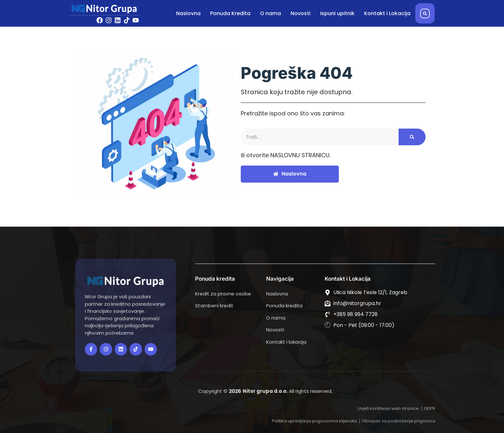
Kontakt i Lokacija (387, 13)
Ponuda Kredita (230, 13)
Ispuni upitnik (337, 13)
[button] (425, 14)
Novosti (301, 13)
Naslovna (188, 13)
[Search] (412, 137)
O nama (270, 13)
